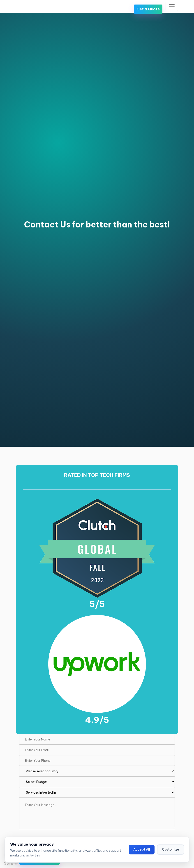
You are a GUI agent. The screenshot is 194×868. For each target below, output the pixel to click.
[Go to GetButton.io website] (11, 863)
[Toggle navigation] (172, 6)
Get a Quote (148, 9)
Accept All (142, 849)
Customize (171, 849)
